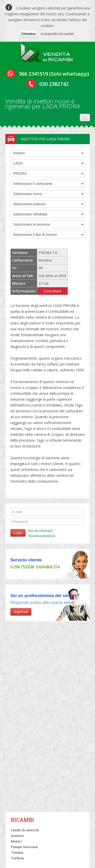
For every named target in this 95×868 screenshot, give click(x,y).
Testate (17, 852)
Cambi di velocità (25, 830)
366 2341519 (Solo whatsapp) (54, 74)
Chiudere (28, 34)
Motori (16, 841)
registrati (21, 612)
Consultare (52, 291)
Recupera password (42, 535)
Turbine (17, 858)
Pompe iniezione (24, 847)
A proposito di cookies (57, 34)
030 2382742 (54, 84)
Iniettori (17, 836)
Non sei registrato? (41, 530)
